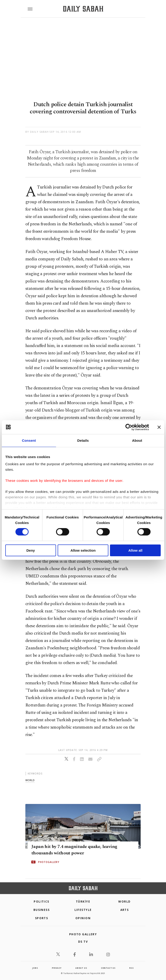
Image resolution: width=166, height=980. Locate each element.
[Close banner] (159, 427)
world (30, 780)
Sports (42, 918)
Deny (31, 550)
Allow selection (83, 550)
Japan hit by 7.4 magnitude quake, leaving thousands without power (74, 850)
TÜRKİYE (83, 902)
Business (42, 910)
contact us (108, 968)
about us (81, 968)
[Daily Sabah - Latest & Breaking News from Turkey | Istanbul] (83, 9)
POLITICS (41, 902)
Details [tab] (83, 440)
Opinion (83, 918)
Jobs (35, 968)
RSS (131, 968)
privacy (57, 968)
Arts (125, 910)
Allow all (135, 550)
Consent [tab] (29, 440)
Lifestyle (83, 910)
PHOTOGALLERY (49, 862)
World (124, 902)
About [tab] (137, 440)
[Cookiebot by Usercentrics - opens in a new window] (129, 427)
